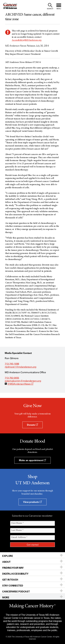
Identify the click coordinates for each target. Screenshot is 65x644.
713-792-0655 (12, 378)
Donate (32, 425)
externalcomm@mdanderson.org (23, 381)
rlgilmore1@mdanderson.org (21, 367)
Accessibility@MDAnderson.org (27, 40)
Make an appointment (32, 460)
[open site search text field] (50, 6)
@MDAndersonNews (20, 384)
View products (32, 502)
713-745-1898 (12, 364)
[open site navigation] (59, 6)
